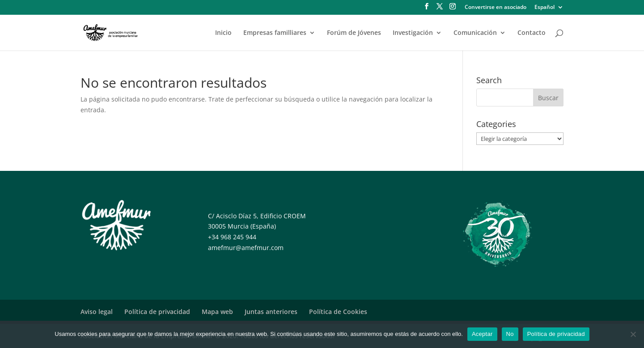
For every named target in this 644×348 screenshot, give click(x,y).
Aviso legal (97, 312)
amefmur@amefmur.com (246, 248)
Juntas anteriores (271, 312)
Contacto (532, 33)
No (510, 334)
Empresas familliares (275, 33)
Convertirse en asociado (496, 8)
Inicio (223, 33)
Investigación (413, 33)
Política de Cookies (338, 312)
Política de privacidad (157, 312)
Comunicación (475, 33)
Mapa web (217, 312)
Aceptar (482, 334)
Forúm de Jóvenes (354, 33)
